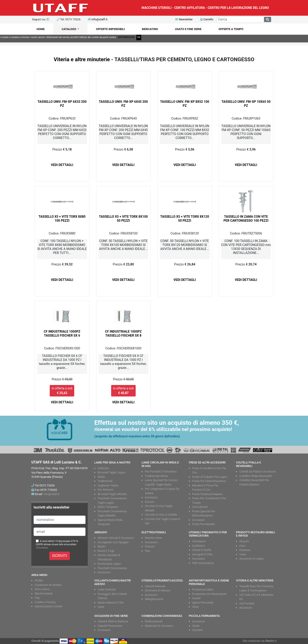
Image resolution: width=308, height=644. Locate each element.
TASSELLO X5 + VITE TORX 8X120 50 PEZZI (185, 219)
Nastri (102, 546)
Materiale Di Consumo (159, 626)
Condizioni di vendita (48, 585)
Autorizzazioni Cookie (48, 606)
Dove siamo (42, 589)
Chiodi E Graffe (202, 550)
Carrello (207, 19)
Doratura (245, 550)
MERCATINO (150, 29)
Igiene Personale (203, 603)
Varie (243, 554)
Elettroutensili (154, 621)
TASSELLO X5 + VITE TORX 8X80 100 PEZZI (62, 219)
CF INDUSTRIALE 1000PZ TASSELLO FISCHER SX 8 (123, 334)
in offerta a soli (62, 391)
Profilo (39, 580)
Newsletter (184, 19)
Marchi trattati (44, 594)
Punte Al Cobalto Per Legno (210, 477)
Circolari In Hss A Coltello (161, 515)
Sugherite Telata (108, 485)
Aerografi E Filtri (202, 554)
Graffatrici (199, 546)
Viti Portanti (247, 603)
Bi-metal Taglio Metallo (112, 494)
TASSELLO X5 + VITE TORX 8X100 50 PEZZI (123, 219)
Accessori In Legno (251, 559)
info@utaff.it (99, 19)
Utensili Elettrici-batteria (113, 621)
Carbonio (103, 468)
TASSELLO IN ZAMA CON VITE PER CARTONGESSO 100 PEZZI (246, 219)
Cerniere (198, 630)
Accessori (151, 497)
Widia (101, 477)
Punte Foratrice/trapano (207, 494)
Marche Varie (153, 538)
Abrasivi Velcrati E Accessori (116, 538)
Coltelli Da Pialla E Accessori (258, 472)
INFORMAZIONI (126, 37)
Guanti (196, 598)
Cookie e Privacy (45, 602)
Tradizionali (105, 481)
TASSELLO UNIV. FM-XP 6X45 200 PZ (123, 104)
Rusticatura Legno (109, 564)
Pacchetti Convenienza (112, 568)
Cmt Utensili (200, 507)
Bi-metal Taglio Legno (111, 472)
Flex (148, 551)
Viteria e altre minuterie (82, 59)
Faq (37, 598)
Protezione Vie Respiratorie (209, 594)
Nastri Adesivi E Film (111, 603)
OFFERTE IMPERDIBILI (110, 29)
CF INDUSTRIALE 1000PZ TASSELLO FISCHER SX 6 (62, 334)
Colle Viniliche (107, 590)
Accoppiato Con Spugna (113, 542)
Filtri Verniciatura (203, 563)
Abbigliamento (154, 599)
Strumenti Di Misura (158, 590)
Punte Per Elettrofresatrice (209, 481)
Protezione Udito (203, 590)
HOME (41, 29)
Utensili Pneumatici (110, 626)
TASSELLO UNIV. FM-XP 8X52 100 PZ (185, 104)
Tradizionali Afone (156, 476)
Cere (242, 546)
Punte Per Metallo (204, 524)
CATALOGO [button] (69, 29)
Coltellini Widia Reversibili (256, 476)
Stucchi (244, 541)
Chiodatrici (199, 541)
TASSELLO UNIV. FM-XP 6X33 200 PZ (62, 104)
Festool (150, 546)
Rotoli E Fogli (106, 551)
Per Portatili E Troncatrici (161, 472)
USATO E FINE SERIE (188, 29)
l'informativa (42, 548)
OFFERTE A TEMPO (231, 29)
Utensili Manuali (155, 586)
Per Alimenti (105, 490)
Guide (196, 626)
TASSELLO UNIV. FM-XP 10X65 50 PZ (246, 104)
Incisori (150, 502)
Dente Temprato (108, 507)
